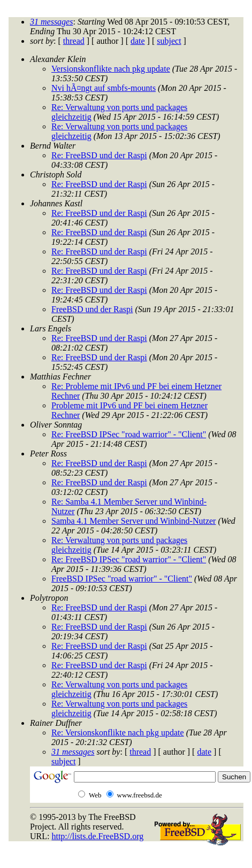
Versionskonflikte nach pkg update (111, 69)
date (138, 41)
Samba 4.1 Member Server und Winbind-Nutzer (133, 521)
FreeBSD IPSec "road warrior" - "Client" (122, 579)
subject (169, 41)
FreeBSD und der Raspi (92, 309)
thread (74, 41)
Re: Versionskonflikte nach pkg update (118, 733)
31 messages (51, 22)
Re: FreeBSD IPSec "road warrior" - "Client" (129, 434)
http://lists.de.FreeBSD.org (97, 836)
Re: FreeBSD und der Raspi (99, 155)
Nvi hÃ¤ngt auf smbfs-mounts (104, 88)
